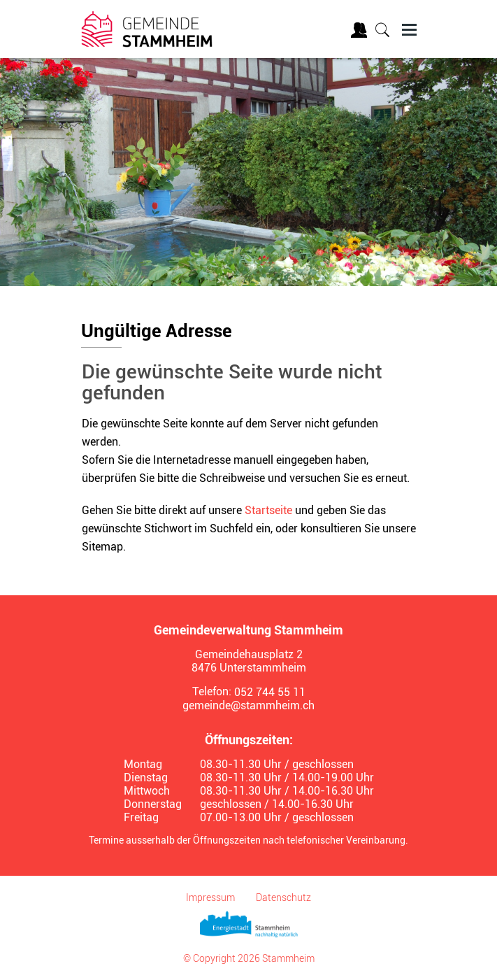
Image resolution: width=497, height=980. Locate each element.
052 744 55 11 (270, 692)
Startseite (268, 510)
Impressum (210, 897)
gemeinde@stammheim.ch (249, 705)
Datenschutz (283, 897)
